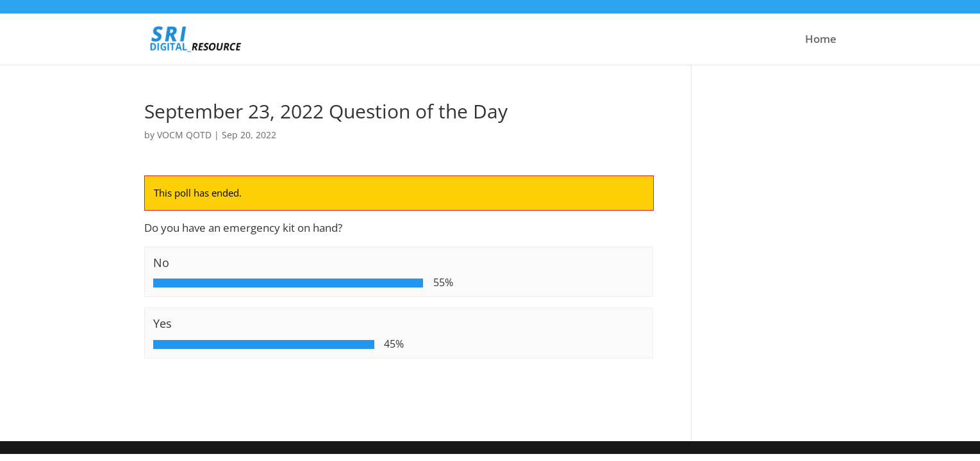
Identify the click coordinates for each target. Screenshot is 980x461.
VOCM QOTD (184, 135)
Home (821, 40)
